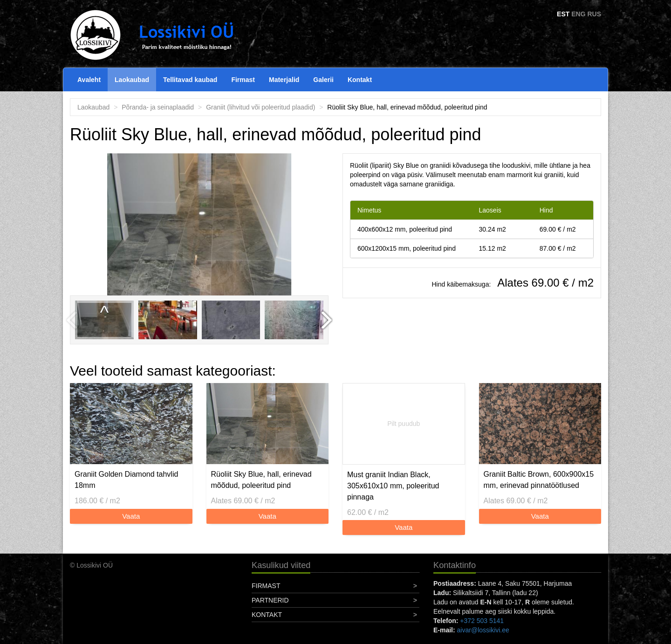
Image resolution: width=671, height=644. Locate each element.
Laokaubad (132, 80)
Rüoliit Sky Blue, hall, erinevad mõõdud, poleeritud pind (261, 480)
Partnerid (270, 600)
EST (563, 14)
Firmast (243, 80)
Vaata (131, 516)
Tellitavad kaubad (190, 80)
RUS (594, 14)
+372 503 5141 (482, 621)
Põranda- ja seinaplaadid (158, 107)
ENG (578, 14)
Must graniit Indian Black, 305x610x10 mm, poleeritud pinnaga (393, 486)
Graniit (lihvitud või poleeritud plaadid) (260, 107)
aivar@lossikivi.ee (483, 630)
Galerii (323, 80)
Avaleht (89, 80)
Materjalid (284, 80)
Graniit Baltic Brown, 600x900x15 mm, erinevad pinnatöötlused (539, 480)
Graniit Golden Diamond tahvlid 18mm (126, 480)
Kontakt (360, 80)
